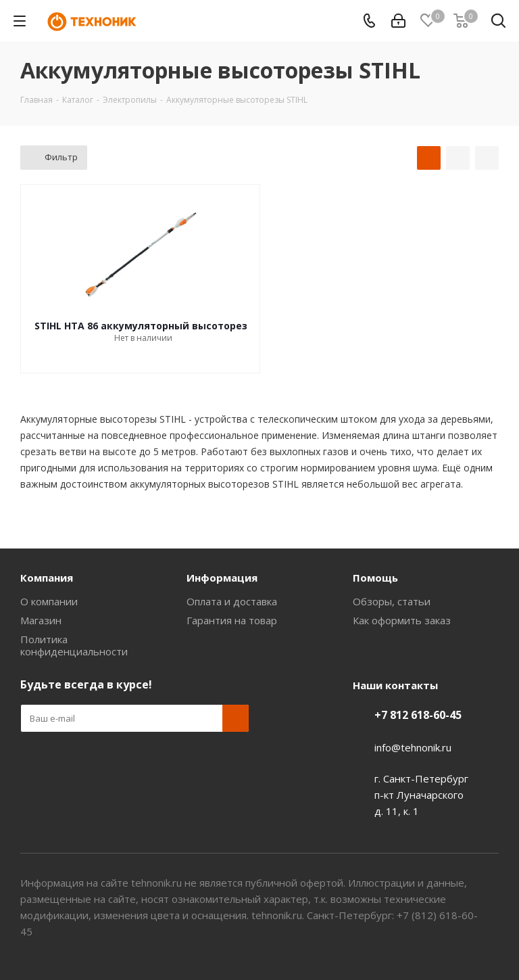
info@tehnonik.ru (413, 747)
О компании (49, 601)
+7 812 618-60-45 (418, 715)
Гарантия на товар (232, 620)
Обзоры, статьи (392, 601)
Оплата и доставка (232, 601)
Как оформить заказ (402, 620)
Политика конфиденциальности (74, 645)
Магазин (41, 620)
